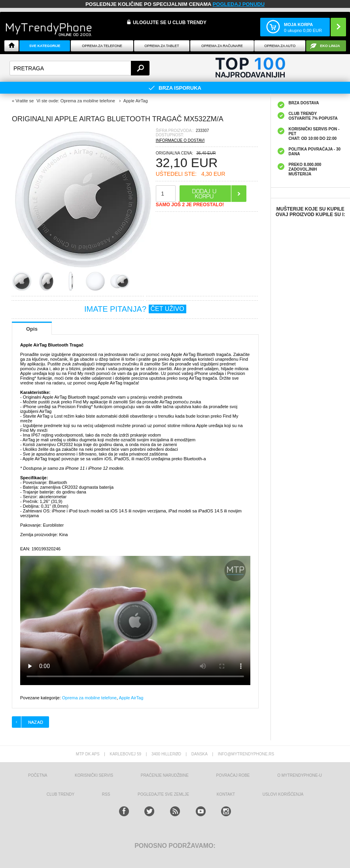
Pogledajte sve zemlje (163, 794)
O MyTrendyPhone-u (300, 775)
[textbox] (79, 68)
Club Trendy (61, 794)
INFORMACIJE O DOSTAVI (180, 140)
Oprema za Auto (280, 46)
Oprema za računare (222, 46)
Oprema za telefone (102, 46)
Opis (32, 329)
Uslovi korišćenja (283, 794)
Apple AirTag (131, 698)
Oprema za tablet (162, 46)
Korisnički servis (94, 775)
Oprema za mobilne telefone (89, 698)
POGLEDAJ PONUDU (239, 4)
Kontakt (226, 794)
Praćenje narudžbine (165, 775)
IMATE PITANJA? (135, 309)
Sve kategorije (45, 46)
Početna (38, 775)
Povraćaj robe (233, 775)
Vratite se (25, 101)
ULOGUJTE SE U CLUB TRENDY (170, 23)
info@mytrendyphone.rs (246, 754)
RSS (106, 794)
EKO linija (330, 46)
